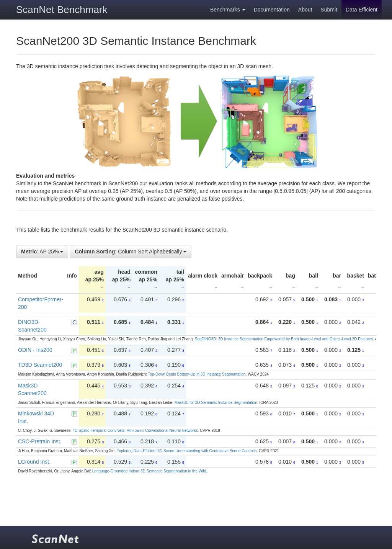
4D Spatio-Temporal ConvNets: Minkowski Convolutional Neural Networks (135, 431)
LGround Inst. (34, 462)
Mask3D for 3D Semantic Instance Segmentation (216, 403)
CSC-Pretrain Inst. (40, 441)
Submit (329, 10)
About (305, 10)
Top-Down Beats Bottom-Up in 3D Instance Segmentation (197, 374)
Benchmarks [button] (228, 10)
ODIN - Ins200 (35, 350)
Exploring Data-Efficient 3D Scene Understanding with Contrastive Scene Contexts (186, 451)
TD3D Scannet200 (40, 365)
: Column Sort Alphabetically (131, 252)
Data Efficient (362, 10)
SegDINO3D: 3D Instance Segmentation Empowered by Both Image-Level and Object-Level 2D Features (284, 339)
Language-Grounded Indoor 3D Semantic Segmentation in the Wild (149, 471)
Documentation (272, 10)
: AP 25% (42, 252)
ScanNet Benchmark (62, 10)
